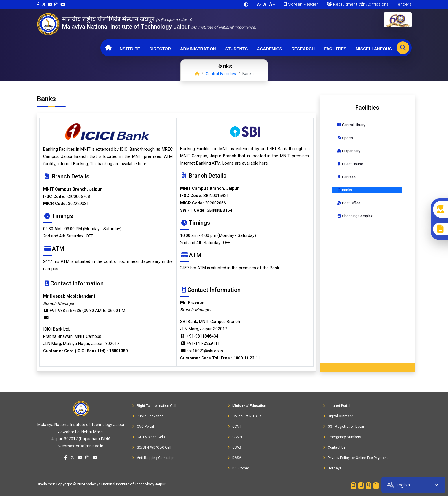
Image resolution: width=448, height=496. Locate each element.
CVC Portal (143, 427)
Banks (344, 190)
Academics (269, 49)
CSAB (234, 447)
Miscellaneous (374, 49)
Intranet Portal (337, 406)
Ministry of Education (247, 406)
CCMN (235, 437)
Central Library (351, 125)
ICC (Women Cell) (149, 437)
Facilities (335, 49)
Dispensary (349, 151)
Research (303, 49)
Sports (345, 138)
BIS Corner (238, 468)
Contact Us (334, 447)
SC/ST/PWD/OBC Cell (152, 447)
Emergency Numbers (342, 437)
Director (160, 49)
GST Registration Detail (344, 427)
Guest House (350, 164)
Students (237, 49)
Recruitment (342, 4)
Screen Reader (301, 4)
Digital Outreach (338, 416)
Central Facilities (221, 74)
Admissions (373, 4)
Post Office (349, 203)
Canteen (346, 177)
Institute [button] (129, 49)
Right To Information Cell (154, 406)
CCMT (235, 427)
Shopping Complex (355, 216)
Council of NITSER (244, 416)
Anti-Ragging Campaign (153, 458)
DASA (234, 458)
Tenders (403, 4)
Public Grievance (148, 416)
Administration (198, 49)
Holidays (332, 468)
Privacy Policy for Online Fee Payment (355, 458)
